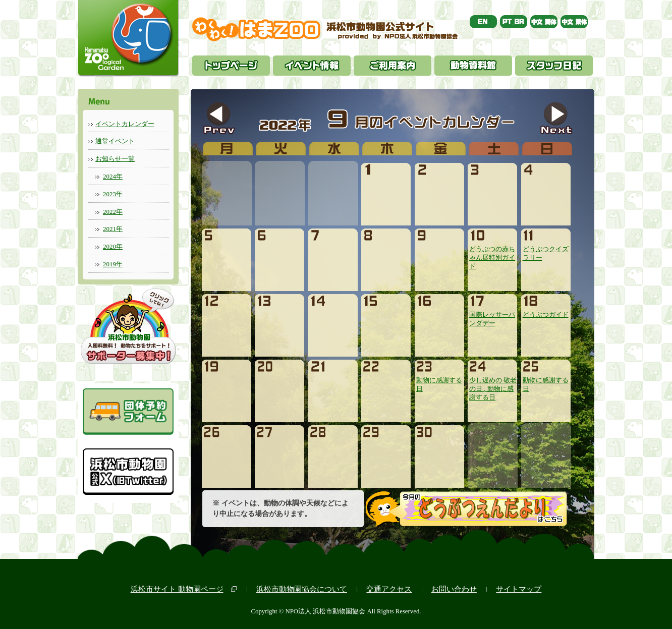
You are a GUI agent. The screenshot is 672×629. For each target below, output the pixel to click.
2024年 (113, 176)
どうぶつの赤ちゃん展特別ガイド (492, 254)
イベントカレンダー (125, 124)
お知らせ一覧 (115, 159)
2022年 (113, 212)
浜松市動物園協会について (302, 589)
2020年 (113, 246)
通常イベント (115, 141)
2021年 (113, 229)
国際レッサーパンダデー (492, 315)
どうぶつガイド (546, 311)
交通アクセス (389, 589)
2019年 (113, 264)
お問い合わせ (454, 589)
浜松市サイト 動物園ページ (177, 589)
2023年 (113, 194)
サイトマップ (519, 589)
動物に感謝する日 (439, 381)
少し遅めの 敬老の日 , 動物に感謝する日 (493, 385)
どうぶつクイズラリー (546, 249)
